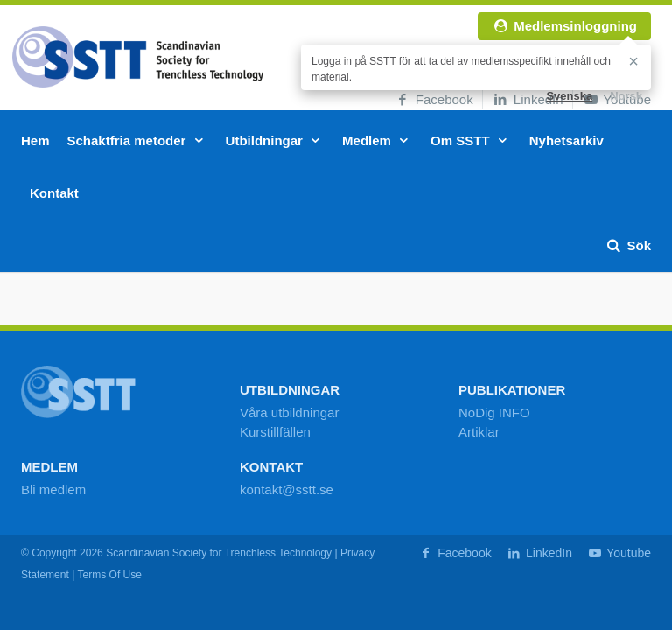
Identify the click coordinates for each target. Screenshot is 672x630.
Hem (35, 140)
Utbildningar (276, 140)
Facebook (434, 99)
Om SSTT (471, 140)
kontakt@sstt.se (287, 490)
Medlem (378, 140)
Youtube (619, 553)
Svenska (569, 96)
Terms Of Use (109, 575)
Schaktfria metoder (138, 140)
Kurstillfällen (275, 432)
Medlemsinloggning (564, 26)
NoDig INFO (494, 413)
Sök (628, 245)
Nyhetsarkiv (567, 140)
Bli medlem (53, 490)
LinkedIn (528, 99)
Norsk (626, 96)
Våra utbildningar (289, 413)
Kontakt (54, 193)
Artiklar (479, 432)
